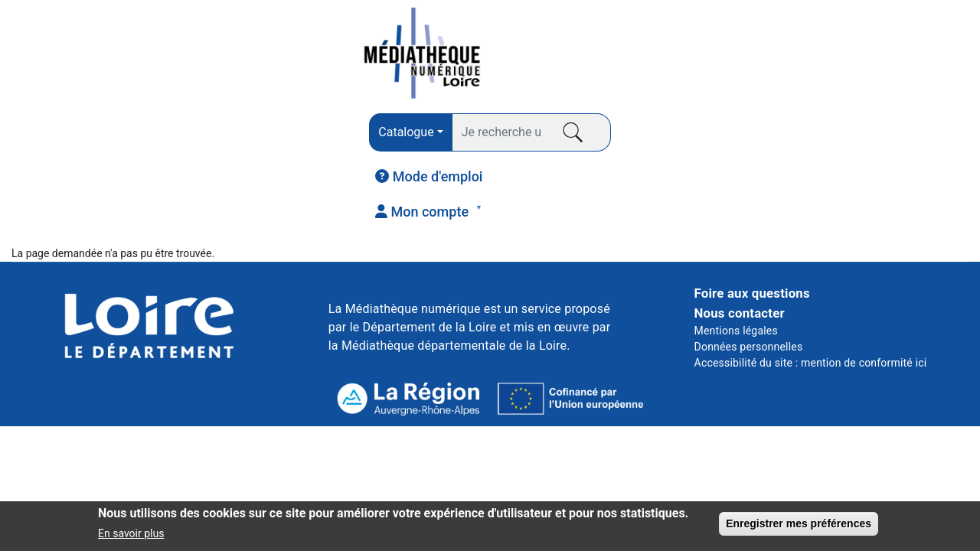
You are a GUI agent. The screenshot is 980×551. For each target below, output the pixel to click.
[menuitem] (740, 54)
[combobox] (296, 56)
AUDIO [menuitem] (379, 143)
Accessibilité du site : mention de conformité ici (811, 274)
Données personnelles (749, 258)
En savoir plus (131, 536)
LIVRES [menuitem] (59, 143)
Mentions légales (736, 242)
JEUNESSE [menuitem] (885, 139)
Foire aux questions (752, 205)
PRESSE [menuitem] (225, 139)
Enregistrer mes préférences (799, 526)
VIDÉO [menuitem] (546, 139)
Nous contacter (740, 224)
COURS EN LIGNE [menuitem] (715, 139)
